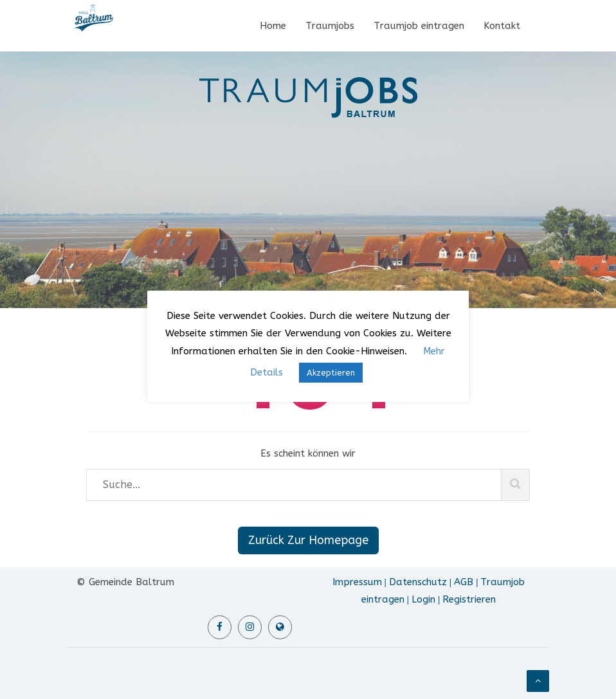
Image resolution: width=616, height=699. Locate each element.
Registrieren (469, 599)
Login (423, 599)
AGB (464, 582)
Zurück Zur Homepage (308, 540)
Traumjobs (330, 26)
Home (273, 26)
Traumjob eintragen (419, 26)
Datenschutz (418, 582)
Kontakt (502, 26)
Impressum (357, 582)
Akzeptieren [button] (331, 373)
